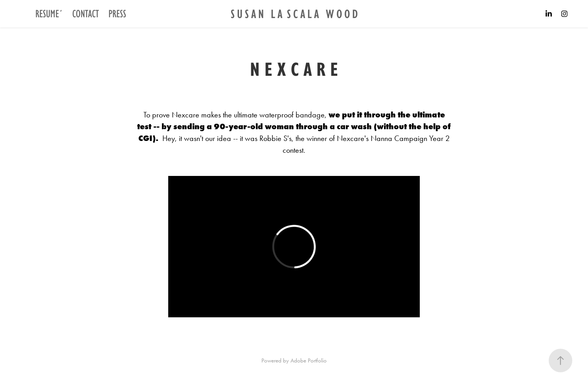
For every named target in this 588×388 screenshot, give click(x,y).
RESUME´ (49, 14)
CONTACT (86, 14)
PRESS (117, 14)
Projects (26, 14)
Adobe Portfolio (309, 361)
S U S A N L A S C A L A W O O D (294, 14)
